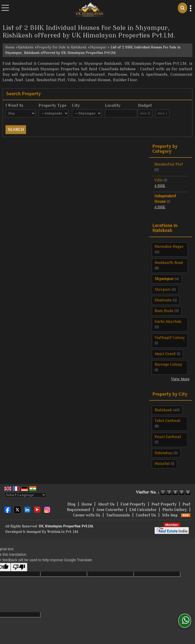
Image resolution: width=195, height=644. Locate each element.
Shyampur (98, 47)
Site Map (170, 515)
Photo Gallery (175, 510)
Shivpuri (163, 290)
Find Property (133, 504)
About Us (106, 504)
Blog (71, 504)
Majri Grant (165, 354)
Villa (159, 180)
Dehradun (163, 453)
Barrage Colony (168, 365)
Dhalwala (163, 300)
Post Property (164, 504)
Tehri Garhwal (168, 421)
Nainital (162, 464)
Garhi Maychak (168, 322)
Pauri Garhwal (168, 437)
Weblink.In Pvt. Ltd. (63, 532)
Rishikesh (26, 47)
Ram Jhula (164, 311)
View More (180, 379)
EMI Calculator (143, 510)
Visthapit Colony (170, 338)
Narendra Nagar (169, 247)
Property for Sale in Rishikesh (61, 47)
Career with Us (87, 515)
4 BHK (160, 186)
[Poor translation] (19, 567)
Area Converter (110, 510)
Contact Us (146, 515)
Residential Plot (169, 164)
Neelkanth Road (169, 263)
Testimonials (118, 515)
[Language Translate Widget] (25, 495)
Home (10, 47)
